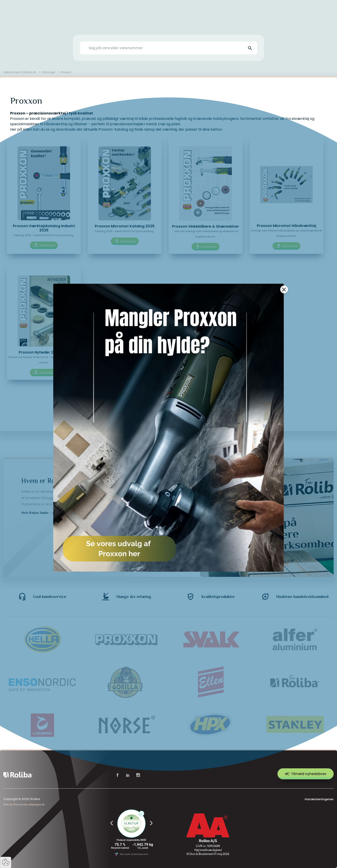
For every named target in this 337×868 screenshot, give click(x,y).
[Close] (284, 278)
